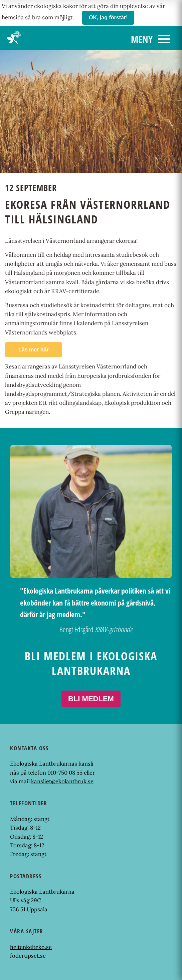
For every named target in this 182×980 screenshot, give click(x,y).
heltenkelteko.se (31, 947)
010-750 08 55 (65, 773)
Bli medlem (91, 699)
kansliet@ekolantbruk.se (62, 781)
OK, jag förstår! (108, 18)
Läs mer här (34, 350)
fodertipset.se (28, 956)
